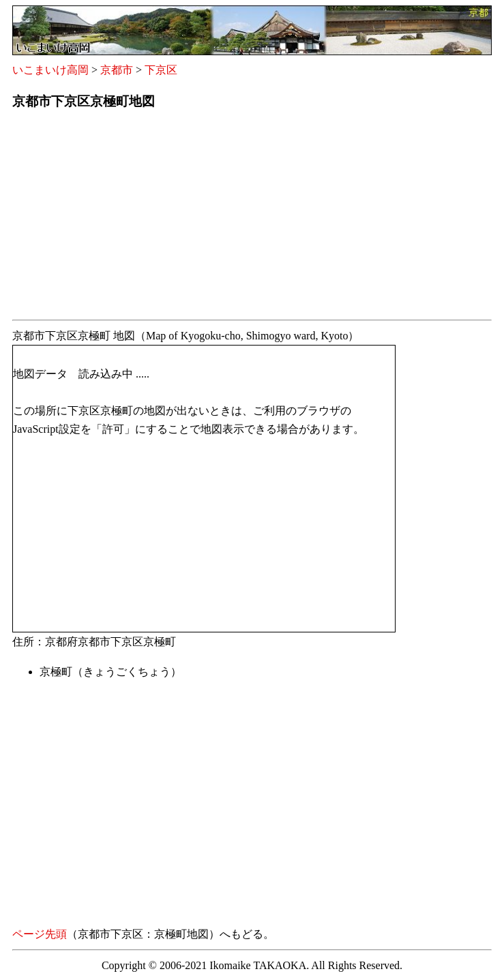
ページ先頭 (40, 934)
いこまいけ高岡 (50, 70)
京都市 (117, 70)
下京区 (161, 70)
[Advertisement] (252, 219)
